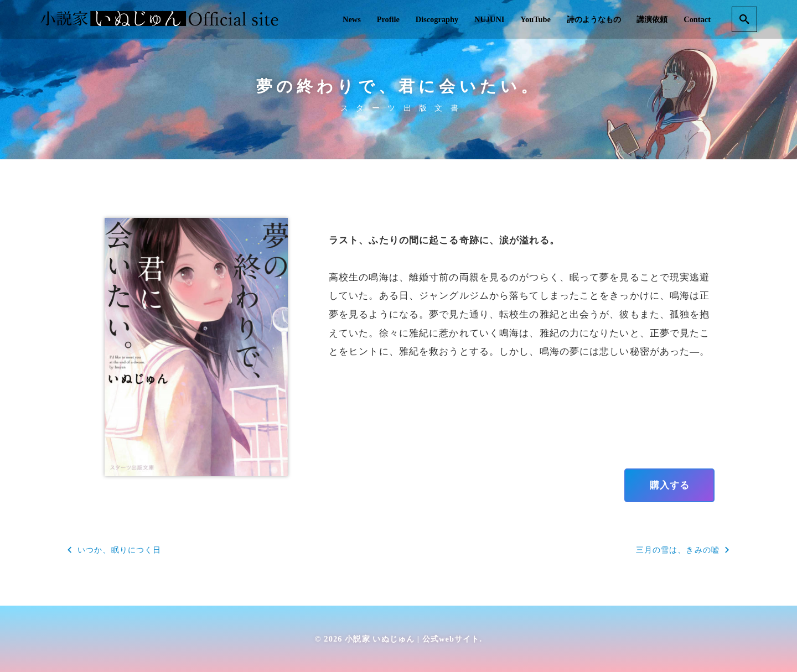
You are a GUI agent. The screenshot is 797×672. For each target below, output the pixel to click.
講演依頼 (652, 19)
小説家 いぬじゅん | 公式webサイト (412, 639)
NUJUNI (489, 19)
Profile (388, 19)
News (352, 19)
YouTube (535, 19)
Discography (437, 19)
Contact (697, 19)
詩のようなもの (594, 19)
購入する (670, 485)
